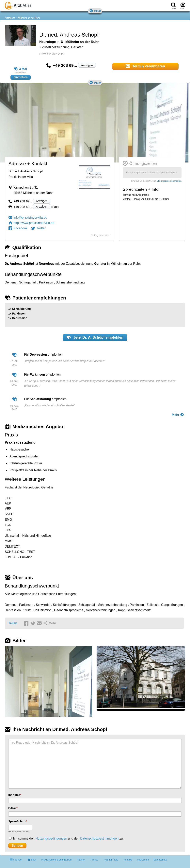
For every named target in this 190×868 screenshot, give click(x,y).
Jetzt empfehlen (95, 337)
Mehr (178, 415)
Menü (95, 11)
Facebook (18, 228)
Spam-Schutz (17, 821)
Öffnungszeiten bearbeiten (169, 181)
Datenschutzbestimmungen (99, 838)
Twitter (38, 228)
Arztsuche (10, 18)
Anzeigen (87, 65)
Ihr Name (14, 795)
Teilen (13, 623)
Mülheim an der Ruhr (29, 18)
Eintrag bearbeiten (101, 235)
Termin (145, 66)
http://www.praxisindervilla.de (31, 223)
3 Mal (21, 69)
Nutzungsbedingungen (51, 838)
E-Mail (12, 808)
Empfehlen (21, 77)
